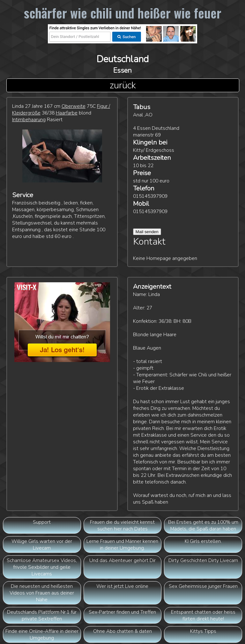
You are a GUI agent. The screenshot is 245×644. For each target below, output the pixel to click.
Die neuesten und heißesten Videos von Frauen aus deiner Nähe (42, 593)
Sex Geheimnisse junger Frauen (203, 586)
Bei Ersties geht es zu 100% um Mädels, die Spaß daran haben (203, 525)
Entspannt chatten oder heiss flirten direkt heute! (203, 615)
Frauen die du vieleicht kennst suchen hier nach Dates (122, 525)
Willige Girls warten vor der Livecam (42, 544)
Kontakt (149, 242)
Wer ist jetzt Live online (122, 586)
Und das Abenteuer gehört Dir (122, 560)
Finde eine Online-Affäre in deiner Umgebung (42, 634)
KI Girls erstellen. (203, 541)
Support (42, 522)
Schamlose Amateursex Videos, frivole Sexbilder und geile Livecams (42, 567)
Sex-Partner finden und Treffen (122, 612)
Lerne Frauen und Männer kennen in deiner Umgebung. (122, 544)
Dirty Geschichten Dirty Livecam (203, 560)
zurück (123, 85)
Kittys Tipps (203, 631)
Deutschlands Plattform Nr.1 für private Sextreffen (42, 615)
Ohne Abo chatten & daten (122, 631)
